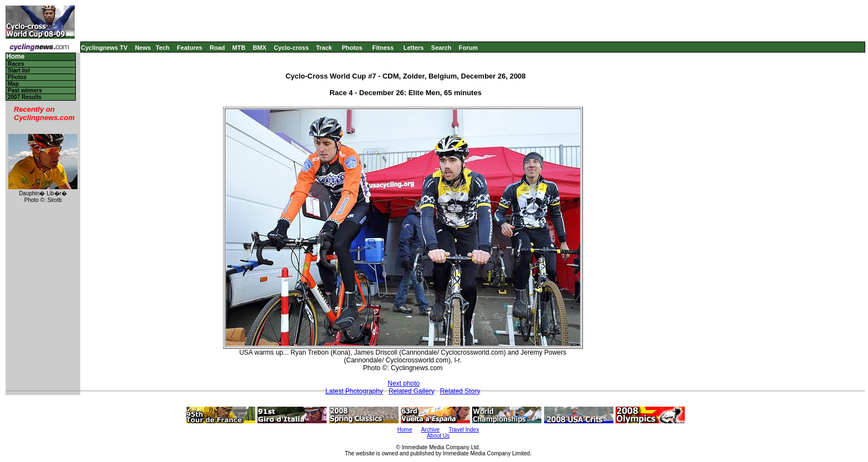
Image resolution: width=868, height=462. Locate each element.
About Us (438, 436)
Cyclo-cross (291, 48)
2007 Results (25, 97)
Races (16, 64)
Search (441, 48)
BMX (260, 48)
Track (324, 48)
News (143, 48)
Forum (468, 48)
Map (13, 84)
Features (190, 48)
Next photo (404, 383)
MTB (239, 48)
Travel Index (464, 430)
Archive (430, 430)
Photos (352, 48)
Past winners (25, 90)
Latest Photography (354, 391)
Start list (19, 71)
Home (15, 57)
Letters (414, 48)
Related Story (460, 391)
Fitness (383, 48)
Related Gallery (412, 391)
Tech (162, 48)
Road (218, 48)
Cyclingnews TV (104, 48)
